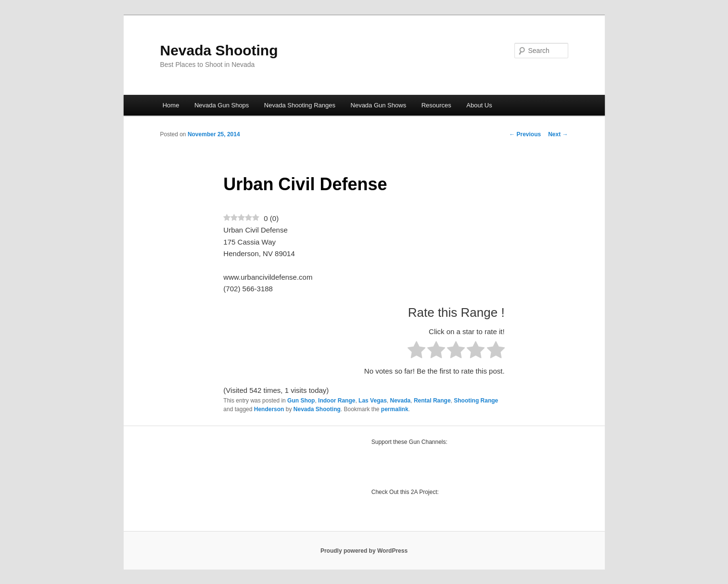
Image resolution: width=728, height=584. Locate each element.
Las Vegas (373, 401)
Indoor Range (337, 401)
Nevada (401, 401)
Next (558, 134)
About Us (479, 105)
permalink (395, 409)
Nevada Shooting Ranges (300, 105)
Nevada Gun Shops (222, 105)
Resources (436, 105)
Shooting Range (476, 401)
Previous (525, 134)
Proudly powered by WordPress (364, 551)
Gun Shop (301, 401)
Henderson (269, 409)
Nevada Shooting (219, 50)
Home (171, 105)
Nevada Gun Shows (379, 105)
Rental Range (432, 401)
